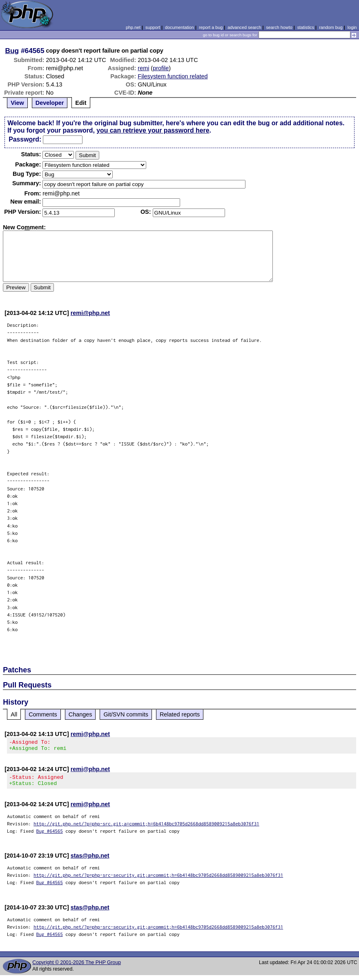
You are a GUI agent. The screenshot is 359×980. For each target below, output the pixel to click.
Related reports (180, 714)
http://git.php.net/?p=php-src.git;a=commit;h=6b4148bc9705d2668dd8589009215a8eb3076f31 (146, 828)
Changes (80, 714)
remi (143, 68)
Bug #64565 (50, 836)
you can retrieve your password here (153, 130)
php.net (133, 27)
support (153, 27)
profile (161, 68)
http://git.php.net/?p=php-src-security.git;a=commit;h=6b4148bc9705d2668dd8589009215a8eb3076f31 (158, 880)
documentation (179, 27)
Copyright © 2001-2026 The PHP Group (77, 967)
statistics (306, 27)
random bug (331, 27)
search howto (279, 27)
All (14, 714)
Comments (43, 714)
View (17, 103)
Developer (50, 103)
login (352, 27)
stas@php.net (90, 860)
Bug (12, 51)
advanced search (244, 27)
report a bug (211, 27)
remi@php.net (90, 313)
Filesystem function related (173, 76)
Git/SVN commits (126, 714)
